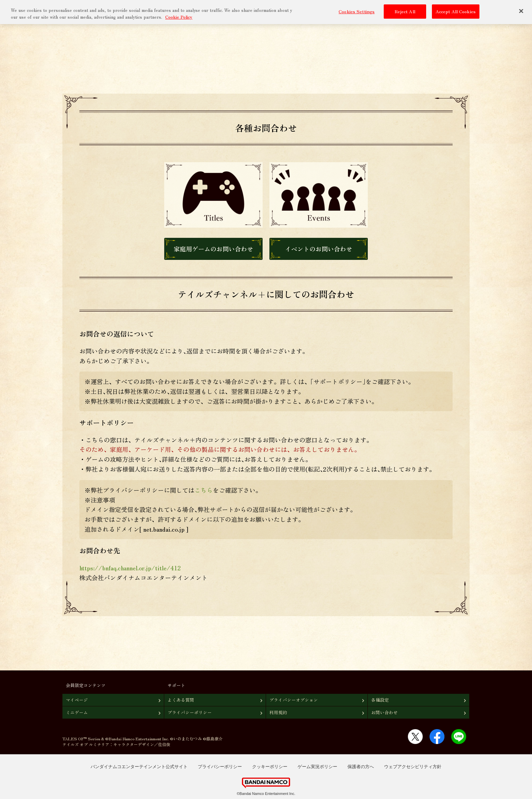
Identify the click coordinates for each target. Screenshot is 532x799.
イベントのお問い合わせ (319, 249)
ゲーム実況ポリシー (317, 767)
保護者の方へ (361, 767)
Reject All (405, 11)
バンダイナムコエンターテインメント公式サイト (139, 767)
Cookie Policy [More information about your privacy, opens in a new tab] (179, 16)
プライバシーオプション (294, 700)
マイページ (77, 700)
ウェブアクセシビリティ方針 (413, 767)
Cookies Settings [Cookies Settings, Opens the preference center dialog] (357, 11)
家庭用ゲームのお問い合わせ (213, 249)
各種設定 (380, 700)
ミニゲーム (77, 712)
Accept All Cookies (456, 11)
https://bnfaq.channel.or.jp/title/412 (130, 568)
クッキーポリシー (270, 767)
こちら (204, 490)
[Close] (521, 11)
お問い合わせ (384, 712)
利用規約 (278, 712)
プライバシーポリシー (190, 712)
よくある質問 (181, 700)
